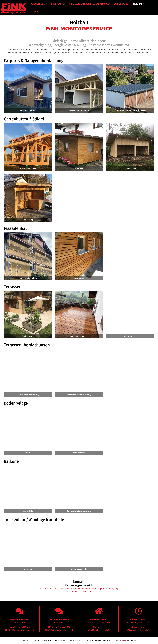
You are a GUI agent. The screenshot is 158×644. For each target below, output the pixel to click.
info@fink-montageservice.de (21, 630)
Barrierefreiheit (76, 640)
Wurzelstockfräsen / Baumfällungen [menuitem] (89, 4)
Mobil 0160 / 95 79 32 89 (20, 627)
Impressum (26, 640)
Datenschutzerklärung (41, 640)
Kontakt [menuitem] (35, 12)
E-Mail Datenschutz (59, 640)
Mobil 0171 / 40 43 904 (60, 627)
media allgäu (132, 641)
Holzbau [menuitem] (138, 4)
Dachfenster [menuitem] (58, 4)
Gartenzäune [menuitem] (121, 4)
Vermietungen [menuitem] (38, 4)
